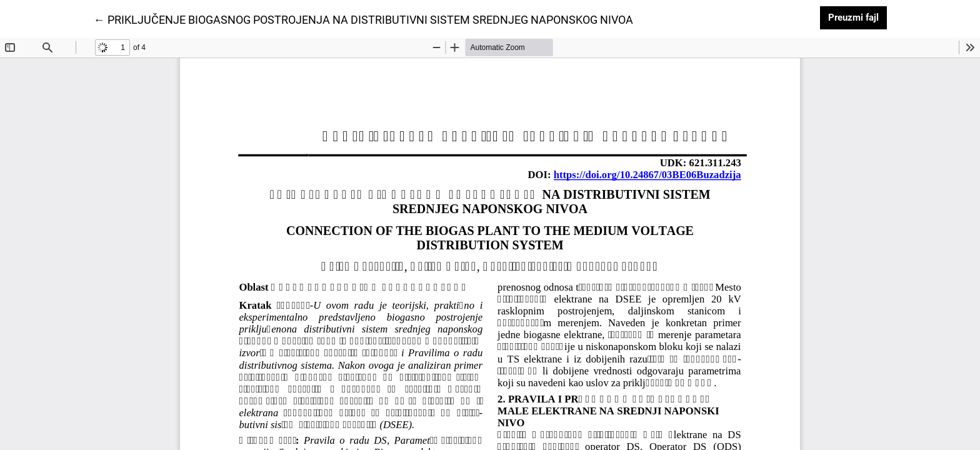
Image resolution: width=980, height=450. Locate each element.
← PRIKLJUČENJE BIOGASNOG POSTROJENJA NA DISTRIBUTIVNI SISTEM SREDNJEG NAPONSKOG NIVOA (363, 19)
